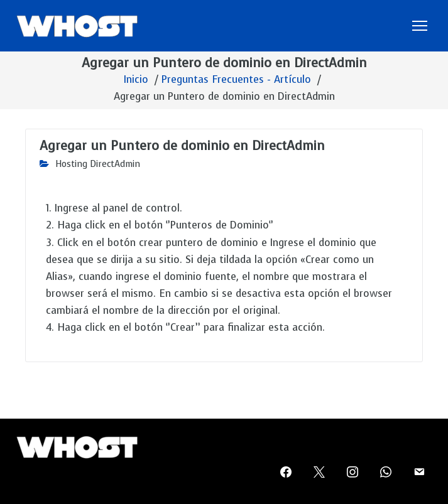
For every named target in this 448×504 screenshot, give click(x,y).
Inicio (136, 79)
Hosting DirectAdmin (98, 164)
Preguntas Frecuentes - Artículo (236, 79)
